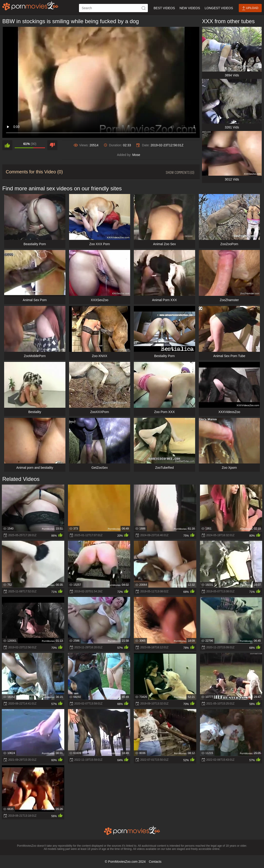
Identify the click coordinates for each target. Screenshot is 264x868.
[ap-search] (113, 8)
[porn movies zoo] (30, 6)
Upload (250, 8)
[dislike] (52, 145)
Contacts (155, 862)
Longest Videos (219, 8)
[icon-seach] (144, 8)
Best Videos (164, 8)
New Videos (190, 8)
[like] (7, 145)
